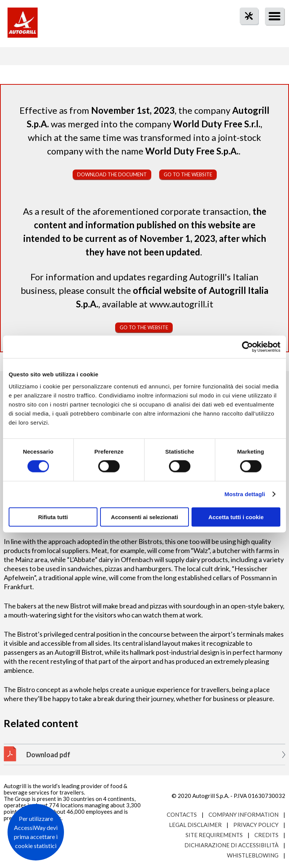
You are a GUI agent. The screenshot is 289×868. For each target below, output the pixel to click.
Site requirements (214, 835)
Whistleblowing (253, 855)
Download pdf (48, 755)
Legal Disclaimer (195, 825)
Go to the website (188, 174)
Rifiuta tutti (53, 517)
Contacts (182, 815)
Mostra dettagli (245, 494)
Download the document (112, 174)
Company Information (243, 815)
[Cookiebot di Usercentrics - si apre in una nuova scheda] (247, 347)
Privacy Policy (256, 825)
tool (245, 30)
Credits (266, 835)
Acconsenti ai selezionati (144, 517)
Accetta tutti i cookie (236, 517)
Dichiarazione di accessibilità (231, 845)
